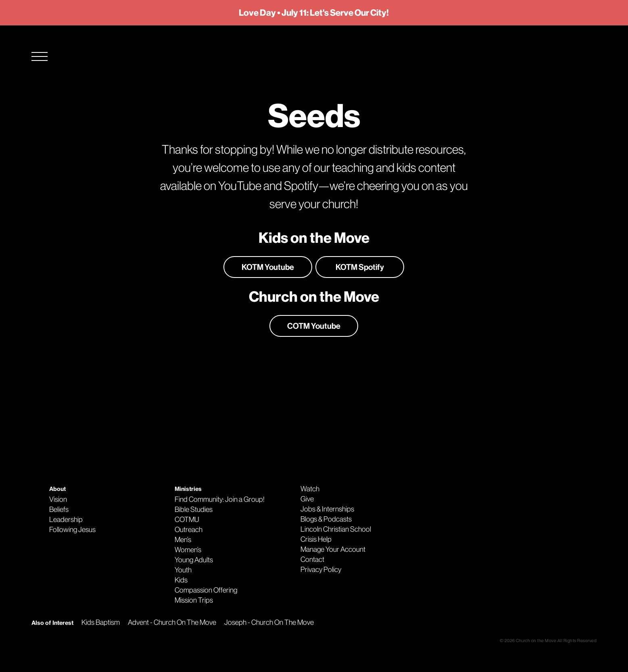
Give (307, 499)
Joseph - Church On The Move (269, 622)
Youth (183, 570)
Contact (312, 559)
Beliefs (59, 509)
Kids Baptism (101, 622)
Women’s (188, 550)
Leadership (66, 520)
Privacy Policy (321, 570)
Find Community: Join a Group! (220, 499)
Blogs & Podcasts (326, 519)
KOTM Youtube (268, 267)
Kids (181, 580)
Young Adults (194, 560)
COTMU (187, 520)
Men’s (183, 540)
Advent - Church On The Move (172, 622)
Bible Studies (194, 509)
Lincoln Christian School (336, 529)
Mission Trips (194, 600)
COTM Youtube (314, 326)
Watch (310, 489)
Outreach (189, 530)
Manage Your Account (333, 549)
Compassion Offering (206, 590)
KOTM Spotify (360, 267)
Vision (58, 499)
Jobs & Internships (327, 509)
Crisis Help (316, 539)
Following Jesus (72, 530)
